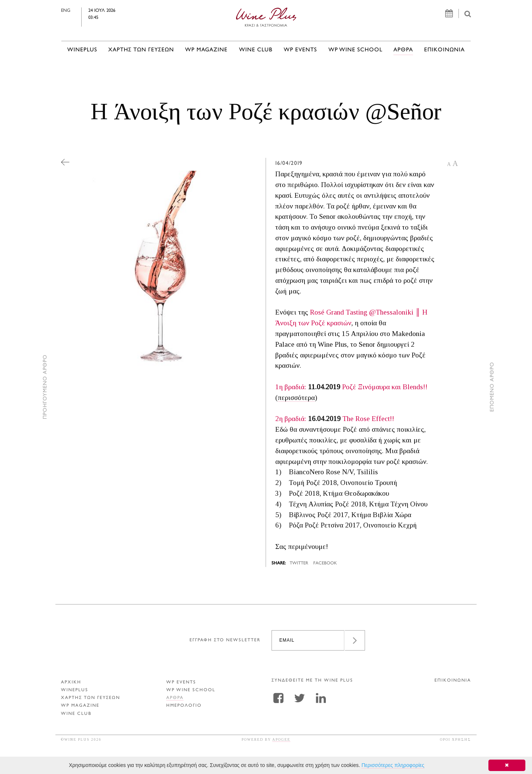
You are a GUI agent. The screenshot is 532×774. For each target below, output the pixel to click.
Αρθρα (403, 50)
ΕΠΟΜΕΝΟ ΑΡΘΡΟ (492, 387)
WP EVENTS (300, 50)
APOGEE (281, 739)
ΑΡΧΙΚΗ (71, 683)
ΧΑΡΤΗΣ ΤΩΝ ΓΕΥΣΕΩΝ (141, 50)
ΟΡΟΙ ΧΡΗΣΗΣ (456, 739)
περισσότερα (296, 398)
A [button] (449, 164)
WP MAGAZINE (206, 50)
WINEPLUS (82, 50)
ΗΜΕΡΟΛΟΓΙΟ (184, 706)
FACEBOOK (325, 563)
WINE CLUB (256, 50)
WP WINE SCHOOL (355, 50)
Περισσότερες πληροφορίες (393, 765)
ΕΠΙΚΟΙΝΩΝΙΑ (444, 50)
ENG (81, 11)
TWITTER (299, 563)
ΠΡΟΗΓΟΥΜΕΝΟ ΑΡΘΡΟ (45, 387)
